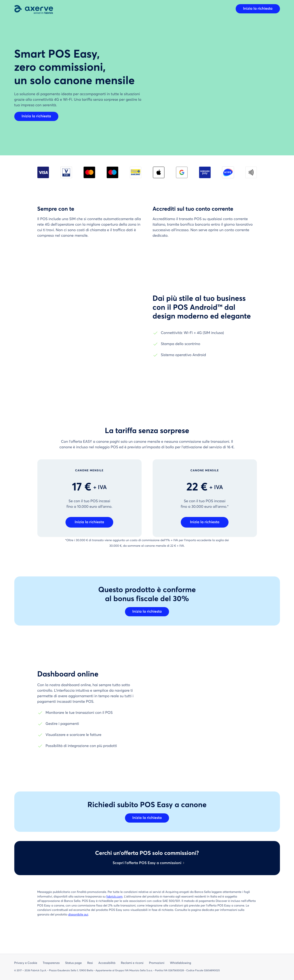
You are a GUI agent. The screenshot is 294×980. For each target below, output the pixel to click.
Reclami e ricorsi (132, 963)
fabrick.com (114, 897)
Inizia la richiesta (258, 9)
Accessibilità (107, 963)
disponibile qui (78, 915)
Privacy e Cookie (26, 963)
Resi (90, 963)
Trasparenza (51, 963)
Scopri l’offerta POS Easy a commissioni (147, 863)
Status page (73, 963)
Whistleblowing (181, 963)
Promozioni (157, 963)
